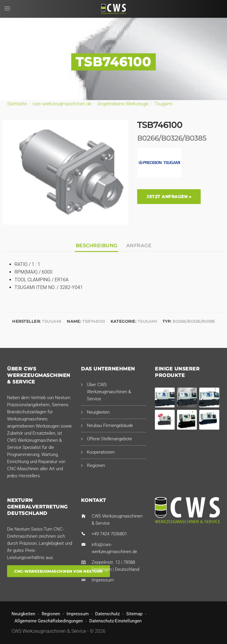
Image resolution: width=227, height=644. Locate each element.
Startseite (17, 104)
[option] (65, 172)
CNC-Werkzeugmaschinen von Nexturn (59, 571)
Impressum (103, 580)
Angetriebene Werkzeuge (123, 104)
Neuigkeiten (98, 412)
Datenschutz (107, 614)
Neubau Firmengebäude (110, 425)
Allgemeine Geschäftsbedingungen (49, 621)
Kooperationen (101, 452)
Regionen (96, 465)
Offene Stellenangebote (110, 439)
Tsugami (163, 104)
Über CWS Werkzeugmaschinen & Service (109, 392)
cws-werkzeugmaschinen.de (62, 104)
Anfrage (139, 246)
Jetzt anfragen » (169, 197)
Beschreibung (97, 246)
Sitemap (134, 614)
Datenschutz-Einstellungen (115, 621)
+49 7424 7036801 (109, 534)
